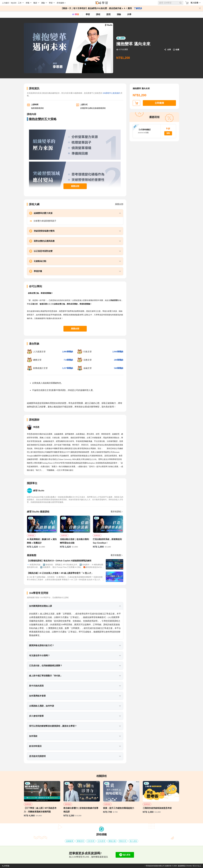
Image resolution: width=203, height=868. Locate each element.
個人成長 (133, 841)
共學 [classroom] (129, 14)
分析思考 (91, 841)
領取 (168, 133)
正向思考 (102, 841)
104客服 (6, 866)
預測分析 (123, 841)
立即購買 (159, 103)
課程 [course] (98, 14)
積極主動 (112, 841)
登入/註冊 (194, 3)
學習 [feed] (88, 14)
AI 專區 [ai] (76, 14)
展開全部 (75, 186)
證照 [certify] (108, 14)
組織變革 (70, 841)
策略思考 (80, 841)
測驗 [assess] (119, 14)
